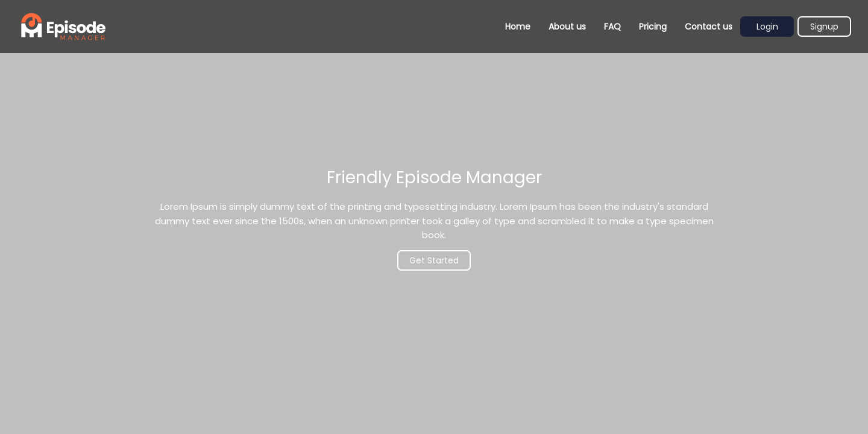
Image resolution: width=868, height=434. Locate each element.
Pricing (653, 27)
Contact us (709, 27)
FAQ (612, 27)
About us (567, 27)
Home (518, 27)
